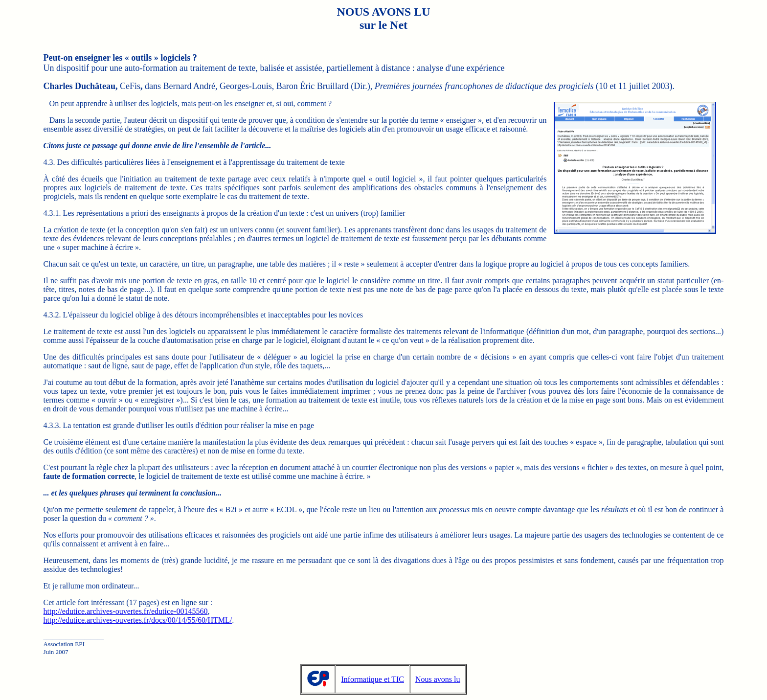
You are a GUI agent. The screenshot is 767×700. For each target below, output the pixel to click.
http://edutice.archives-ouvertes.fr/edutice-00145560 (126, 611)
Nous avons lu (438, 679)
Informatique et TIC (372, 679)
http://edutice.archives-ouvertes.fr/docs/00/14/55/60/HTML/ (138, 620)
